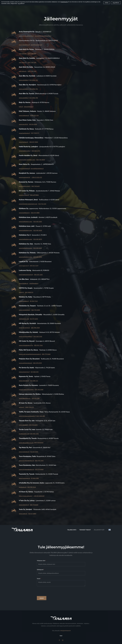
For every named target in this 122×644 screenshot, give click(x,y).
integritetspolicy (64, 2)
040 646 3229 (34, 266)
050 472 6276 (33, 425)
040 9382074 (35, 133)
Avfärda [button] (107, 3)
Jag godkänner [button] (116, 3)
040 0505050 (39, 443)
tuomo (21, 354)
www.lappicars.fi (24, 266)
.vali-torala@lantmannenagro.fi (32, 354)
